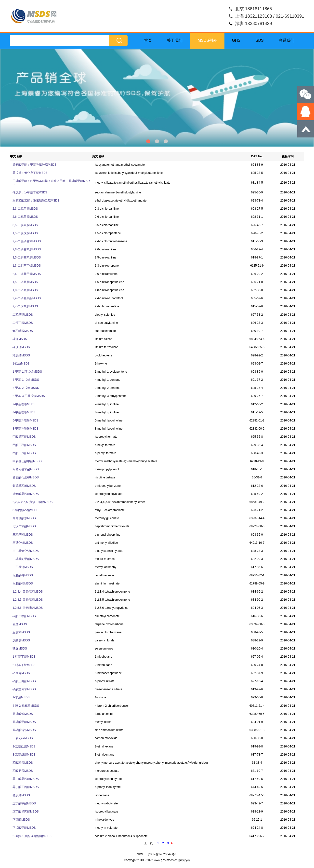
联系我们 (287, 40)
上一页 (148, 843)
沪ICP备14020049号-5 (162, 854)
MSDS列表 (207, 40)
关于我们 (175, 40)
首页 (148, 40)
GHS (236, 40)
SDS (260, 40)
